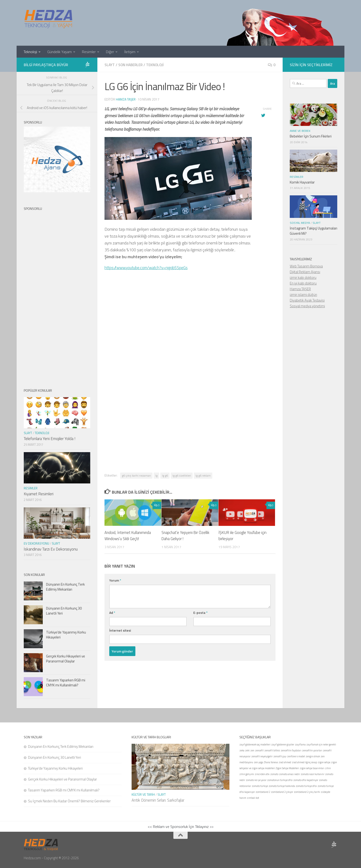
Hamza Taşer (126, 99)
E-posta (200, 612)
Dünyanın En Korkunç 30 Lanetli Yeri (64, 611)
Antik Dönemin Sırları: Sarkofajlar (158, 800)
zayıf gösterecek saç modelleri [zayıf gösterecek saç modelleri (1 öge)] (255, 744)
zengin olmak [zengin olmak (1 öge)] (313, 756)
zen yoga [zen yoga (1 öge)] (259, 762)
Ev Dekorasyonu (36, 543)
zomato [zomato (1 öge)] (274, 774)
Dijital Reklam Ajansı (305, 272)
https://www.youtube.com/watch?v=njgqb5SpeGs (148, 267)
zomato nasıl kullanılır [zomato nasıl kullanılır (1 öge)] (313, 774)
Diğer (110, 52)
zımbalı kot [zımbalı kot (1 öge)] (253, 798)
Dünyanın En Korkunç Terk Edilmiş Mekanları (65, 587)
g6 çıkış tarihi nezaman (136, 475)
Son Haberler (132, 65)
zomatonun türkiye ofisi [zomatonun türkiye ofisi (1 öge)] (280, 780)
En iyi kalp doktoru (303, 283)
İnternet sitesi (120, 630)
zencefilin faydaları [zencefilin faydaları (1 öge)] (291, 750)
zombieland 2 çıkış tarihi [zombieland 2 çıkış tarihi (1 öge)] (307, 792)
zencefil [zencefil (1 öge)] (259, 750)
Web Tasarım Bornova (306, 266)
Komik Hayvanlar (302, 182)
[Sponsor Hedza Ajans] (87, 64)
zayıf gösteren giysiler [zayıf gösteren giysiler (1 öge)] (283, 744)
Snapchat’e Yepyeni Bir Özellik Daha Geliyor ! (186, 535)
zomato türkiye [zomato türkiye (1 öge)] (260, 786)
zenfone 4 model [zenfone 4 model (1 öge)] (296, 756)
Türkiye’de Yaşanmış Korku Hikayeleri (66, 635)
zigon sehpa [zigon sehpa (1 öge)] (324, 762)
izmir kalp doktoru (303, 278)
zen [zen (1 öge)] (252, 750)
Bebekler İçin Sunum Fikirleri (311, 136)
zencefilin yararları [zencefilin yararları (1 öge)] (312, 750)
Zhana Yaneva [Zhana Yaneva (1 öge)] (271, 762)
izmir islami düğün (303, 295)
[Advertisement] (190, 351)
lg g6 (165, 475)
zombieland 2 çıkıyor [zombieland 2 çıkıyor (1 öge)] (282, 792)
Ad (112, 612)
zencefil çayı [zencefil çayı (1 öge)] (280, 756)
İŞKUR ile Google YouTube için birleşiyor (242, 535)
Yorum (115, 580)
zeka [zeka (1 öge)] (242, 750)
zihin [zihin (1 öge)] (328, 768)
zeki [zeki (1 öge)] (247, 750)
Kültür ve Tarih (143, 795)
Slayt (110, 65)
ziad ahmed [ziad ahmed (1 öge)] (285, 762)
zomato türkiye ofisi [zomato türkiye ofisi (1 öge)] (306, 786)
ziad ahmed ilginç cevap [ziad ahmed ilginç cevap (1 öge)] (304, 762)
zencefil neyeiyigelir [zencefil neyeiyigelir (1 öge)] (262, 756)
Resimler (89, 52)
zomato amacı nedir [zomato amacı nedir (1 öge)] (290, 774)
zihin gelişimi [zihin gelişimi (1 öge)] (247, 774)
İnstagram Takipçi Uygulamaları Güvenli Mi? (313, 231)
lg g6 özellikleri (182, 475)
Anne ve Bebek (300, 131)
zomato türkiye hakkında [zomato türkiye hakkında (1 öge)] (282, 786)
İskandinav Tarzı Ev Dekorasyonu (51, 549)
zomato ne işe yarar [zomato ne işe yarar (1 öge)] (256, 780)
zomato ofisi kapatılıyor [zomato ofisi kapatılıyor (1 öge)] (306, 780)
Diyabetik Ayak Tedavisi (307, 300)
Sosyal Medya (300, 223)
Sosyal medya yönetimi (307, 306)
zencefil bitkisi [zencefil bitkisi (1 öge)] (272, 750)
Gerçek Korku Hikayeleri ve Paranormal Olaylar (66, 659)
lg (156, 475)
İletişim (130, 52)
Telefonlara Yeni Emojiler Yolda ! (50, 439)
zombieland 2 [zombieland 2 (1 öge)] (263, 792)
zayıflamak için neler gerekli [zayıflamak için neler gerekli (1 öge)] (321, 744)
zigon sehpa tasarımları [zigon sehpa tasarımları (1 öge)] (312, 768)
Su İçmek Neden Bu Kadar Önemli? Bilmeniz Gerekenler (69, 801)
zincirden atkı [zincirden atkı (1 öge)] (262, 774)
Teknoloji (30, 52)
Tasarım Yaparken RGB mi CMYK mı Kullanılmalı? (66, 683)
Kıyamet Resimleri (39, 494)
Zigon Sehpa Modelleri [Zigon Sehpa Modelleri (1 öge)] (287, 768)
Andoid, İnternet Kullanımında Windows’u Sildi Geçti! (129, 535)
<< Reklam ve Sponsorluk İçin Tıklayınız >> (181, 827)
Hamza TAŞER (300, 289)
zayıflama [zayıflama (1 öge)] (300, 744)
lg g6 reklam (203, 475)
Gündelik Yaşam (59, 52)
